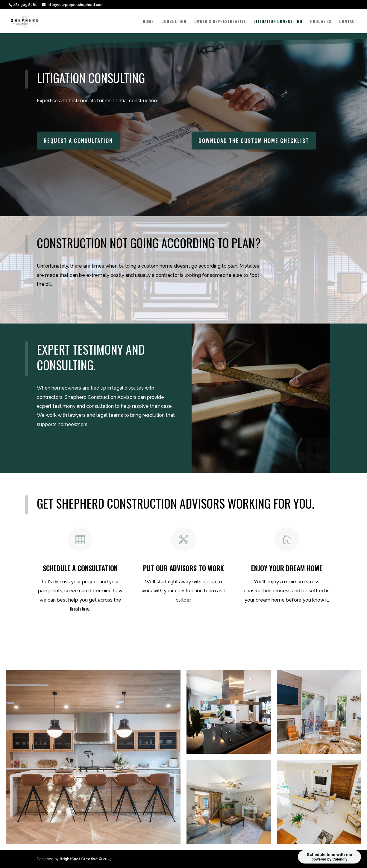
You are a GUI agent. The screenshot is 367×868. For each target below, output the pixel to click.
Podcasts (321, 22)
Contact (348, 22)
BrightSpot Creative (79, 859)
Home (148, 22)
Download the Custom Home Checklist (254, 138)
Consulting (174, 22)
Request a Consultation (78, 138)
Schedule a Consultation (83, 633)
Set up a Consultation (82, 444)
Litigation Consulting (278, 22)
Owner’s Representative (220, 22)
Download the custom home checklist (226, 634)
